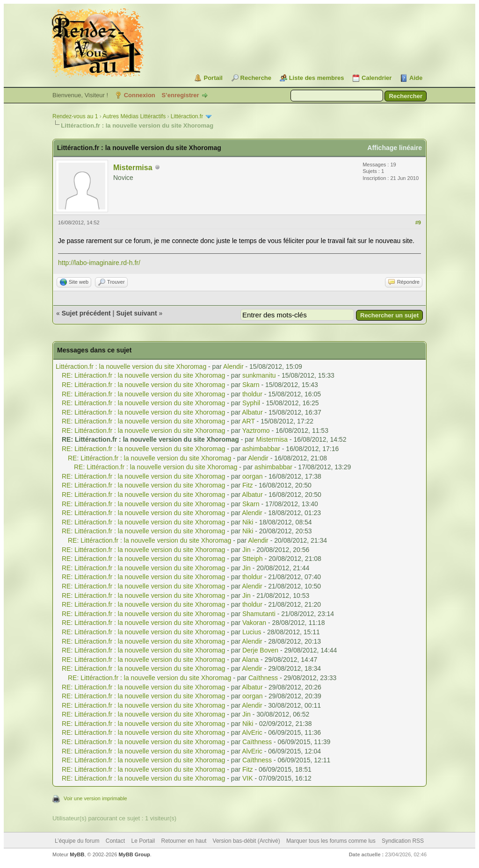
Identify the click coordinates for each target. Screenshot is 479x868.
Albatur (252, 412)
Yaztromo (256, 430)
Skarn (251, 385)
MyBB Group (134, 854)
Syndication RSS (403, 841)
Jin (247, 550)
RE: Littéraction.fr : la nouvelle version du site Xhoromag (144, 375)
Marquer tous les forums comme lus (331, 841)
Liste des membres (317, 78)
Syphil (251, 403)
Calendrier (377, 78)
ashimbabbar (261, 449)
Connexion (140, 95)
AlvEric (252, 732)
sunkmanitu (259, 375)
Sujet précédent (86, 313)
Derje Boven (260, 650)
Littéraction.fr (187, 116)
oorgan (253, 476)
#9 (418, 222)
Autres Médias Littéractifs (134, 116)
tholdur (252, 394)
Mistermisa (133, 168)
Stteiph (253, 559)
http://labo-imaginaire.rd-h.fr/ (99, 263)
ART (248, 421)
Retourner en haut (184, 841)
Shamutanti (259, 614)
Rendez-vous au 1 (75, 116)
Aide (416, 78)
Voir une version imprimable (95, 798)
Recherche (256, 78)
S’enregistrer (180, 95)
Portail (213, 78)
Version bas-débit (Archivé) (247, 841)
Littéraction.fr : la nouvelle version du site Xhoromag (132, 366)
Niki (248, 522)
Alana (250, 660)
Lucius (252, 632)
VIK (248, 778)
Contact (115, 841)
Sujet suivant (136, 313)
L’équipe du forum (77, 841)
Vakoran (254, 623)
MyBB (77, 854)
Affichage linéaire (395, 148)
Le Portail (143, 841)
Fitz (248, 485)
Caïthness (263, 678)
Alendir (233, 366)
